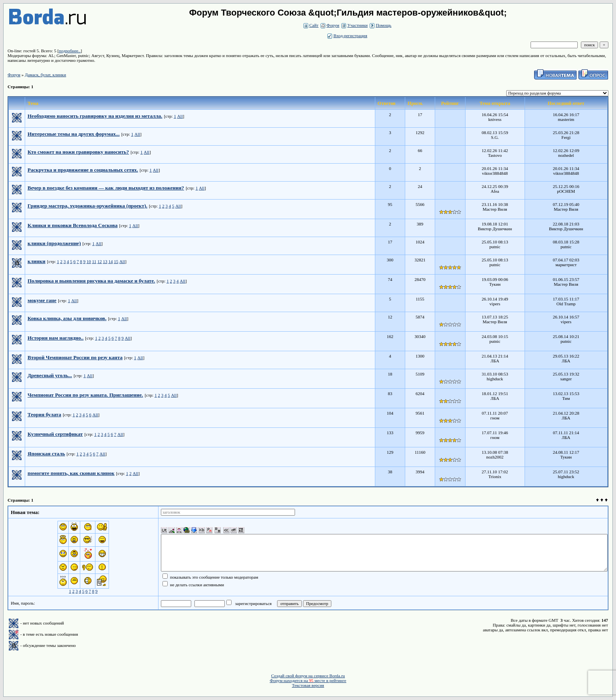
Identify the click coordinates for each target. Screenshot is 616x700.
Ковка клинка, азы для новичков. (67, 318)
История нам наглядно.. (55, 338)
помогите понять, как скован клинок (71, 473)
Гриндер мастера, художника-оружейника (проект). (87, 206)
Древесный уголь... (50, 375)
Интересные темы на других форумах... (74, 134)
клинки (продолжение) (54, 243)
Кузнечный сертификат (55, 434)
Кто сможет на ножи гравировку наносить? (78, 152)
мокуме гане (42, 300)
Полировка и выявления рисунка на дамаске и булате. (91, 281)
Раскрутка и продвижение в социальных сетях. (83, 170)
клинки (37, 261)
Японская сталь (46, 454)
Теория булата (44, 414)
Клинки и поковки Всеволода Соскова (72, 225)
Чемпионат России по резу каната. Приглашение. (85, 395)
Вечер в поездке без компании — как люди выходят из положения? (106, 188)
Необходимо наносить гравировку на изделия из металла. (95, 116)
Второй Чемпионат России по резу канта (75, 357)
